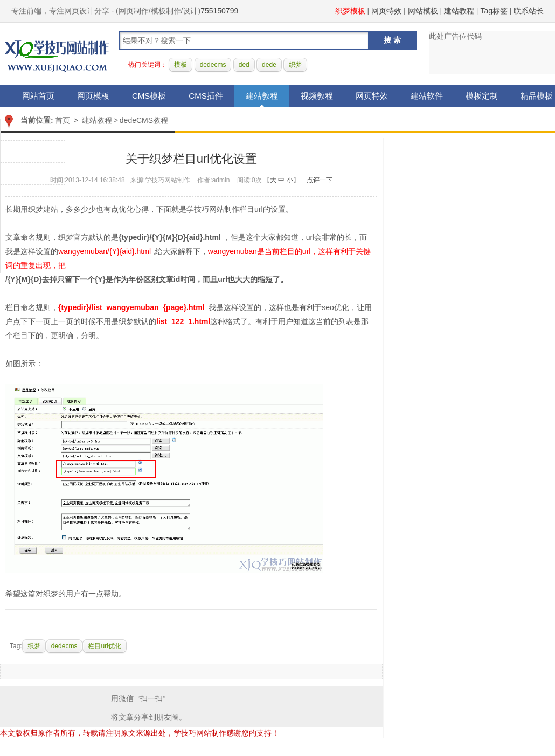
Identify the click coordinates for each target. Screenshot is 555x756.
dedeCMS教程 (144, 120)
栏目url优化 (104, 646)
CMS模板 (149, 96)
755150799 (219, 11)
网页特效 (386, 11)
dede (269, 65)
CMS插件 (206, 96)
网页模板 (93, 96)
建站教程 (459, 11)
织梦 (295, 65)
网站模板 (423, 11)
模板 (181, 65)
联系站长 (529, 11)
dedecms (213, 65)
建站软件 (427, 96)
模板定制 (482, 96)
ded (244, 65)
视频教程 (317, 96)
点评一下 (320, 180)
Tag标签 (494, 11)
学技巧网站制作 (57, 54)
